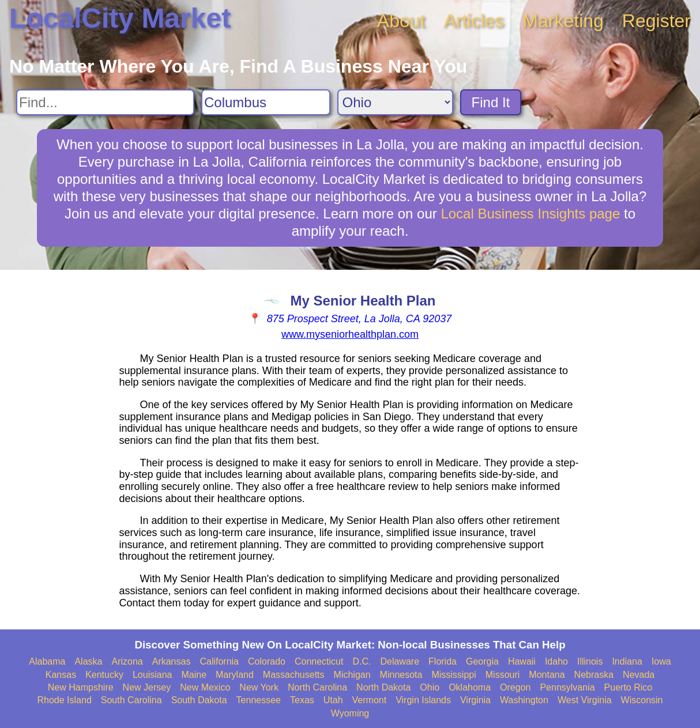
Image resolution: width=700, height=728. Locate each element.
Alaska (88, 661)
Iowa (661, 661)
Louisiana (153, 675)
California (219, 661)
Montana (547, 675)
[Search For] (105, 102)
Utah (333, 700)
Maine (194, 675)
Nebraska (594, 675)
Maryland (235, 675)
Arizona (127, 661)
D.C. (362, 661)
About (401, 21)
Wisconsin (642, 700)
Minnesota (401, 675)
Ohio (430, 687)
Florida (443, 661)
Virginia (475, 700)
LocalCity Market (120, 18)
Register (656, 21)
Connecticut (319, 661)
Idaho (556, 661)
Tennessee (259, 700)
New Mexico (205, 687)
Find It (491, 102)
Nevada (639, 675)
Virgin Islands (423, 700)
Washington (524, 700)
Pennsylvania (567, 687)
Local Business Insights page (530, 214)
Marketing (563, 21)
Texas (302, 700)
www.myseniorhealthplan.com (350, 334)
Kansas (61, 675)
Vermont (370, 700)
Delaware (400, 661)
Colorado (267, 661)
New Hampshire (81, 687)
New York (259, 687)
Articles (474, 21)
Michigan (352, 675)
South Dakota (199, 700)
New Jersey (147, 687)
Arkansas (172, 661)
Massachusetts (294, 675)
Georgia (482, 661)
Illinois (590, 661)
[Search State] (395, 102)
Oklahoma (470, 687)
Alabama (47, 661)
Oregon (515, 687)
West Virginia (585, 700)
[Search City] (266, 102)
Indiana (627, 661)
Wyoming (350, 713)
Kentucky (104, 675)
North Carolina (317, 687)
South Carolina (131, 700)
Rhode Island (65, 700)
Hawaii (522, 661)
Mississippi (454, 675)
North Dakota (383, 687)
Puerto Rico (629, 687)
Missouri (503, 675)
